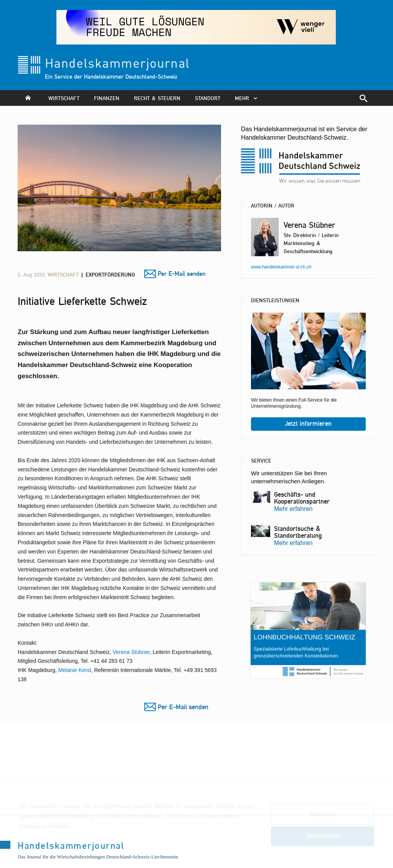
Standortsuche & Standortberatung (298, 532)
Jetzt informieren (308, 423)
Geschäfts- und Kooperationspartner (302, 498)
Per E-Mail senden (182, 274)
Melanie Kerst (75, 670)
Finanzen (107, 98)
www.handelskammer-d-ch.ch (281, 267)
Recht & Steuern (157, 98)
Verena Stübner (131, 652)
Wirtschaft (64, 98)
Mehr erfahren (293, 509)
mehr (248, 98)
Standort (208, 98)
